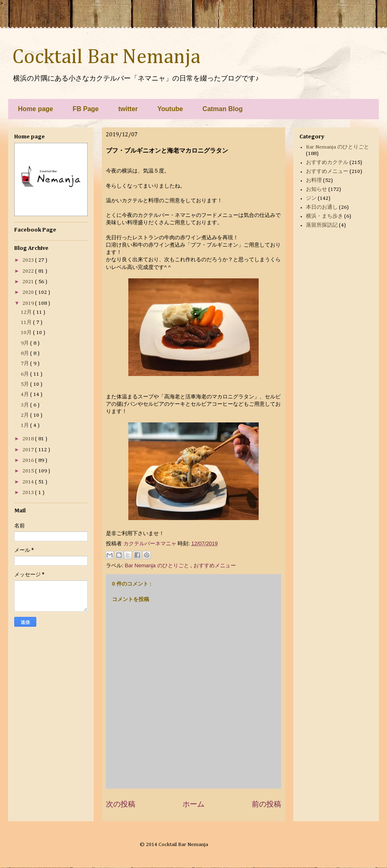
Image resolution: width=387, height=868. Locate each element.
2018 (29, 439)
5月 (25, 384)
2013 (29, 493)
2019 (29, 303)
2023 (29, 260)
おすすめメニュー (215, 565)
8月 (25, 353)
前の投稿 (266, 804)
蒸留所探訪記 (322, 225)
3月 (25, 405)
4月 (25, 395)
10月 (27, 333)
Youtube (170, 109)
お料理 (314, 180)
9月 (25, 343)
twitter (128, 109)
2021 (29, 282)
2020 (29, 292)
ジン (311, 198)
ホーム (193, 804)
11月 (27, 322)
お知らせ (317, 189)
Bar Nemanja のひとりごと (157, 565)
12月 (27, 312)
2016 (29, 460)
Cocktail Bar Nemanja (106, 57)
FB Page (86, 109)
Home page (35, 109)
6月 (25, 374)
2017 (29, 450)
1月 (25, 425)
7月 (25, 364)
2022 (29, 271)
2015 (29, 471)
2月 (25, 415)
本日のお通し (322, 207)
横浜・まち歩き (324, 216)
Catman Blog (223, 109)
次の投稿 (121, 804)
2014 (29, 482)
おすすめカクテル (327, 163)
